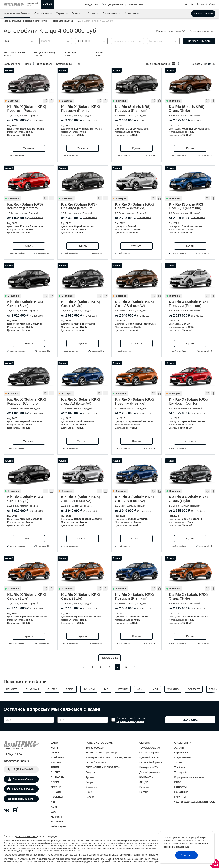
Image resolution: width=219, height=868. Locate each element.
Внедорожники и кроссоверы (102, 753)
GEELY (55, 752)
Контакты (130, 13)
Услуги (77, 13)
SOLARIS (57, 792)
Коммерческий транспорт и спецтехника (108, 757)
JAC (53, 812)
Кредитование (182, 757)
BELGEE (56, 762)
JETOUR (56, 787)
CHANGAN (57, 777)
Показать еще (109, 658)
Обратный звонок (23, 789)
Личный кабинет (23, 779)
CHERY (55, 772)
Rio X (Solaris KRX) (15, 54)
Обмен (89, 792)
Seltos (100, 54)
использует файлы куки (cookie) (124, 859)
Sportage (70, 54)
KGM (54, 807)
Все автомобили (95, 748)
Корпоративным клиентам (189, 777)
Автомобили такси (96, 762)
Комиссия (91, 787)
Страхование (182, 753)
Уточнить (29, 148)
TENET (55, 767)
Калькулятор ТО (149, 767)
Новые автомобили (16, 13)
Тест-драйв (181, 772)
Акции (92, 13)
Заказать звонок (203, 13)
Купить (136, 148)
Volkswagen (58, 826)
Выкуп (89, 782)
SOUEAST (57, 821)
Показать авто (199, 41)
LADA (54, 743)
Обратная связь (135, 4)
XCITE (55, 748)
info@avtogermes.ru (16, 761)
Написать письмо (23, 799)
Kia (53, 802)
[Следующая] (135, 667)
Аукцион (90, 777)
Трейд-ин (180, 767)
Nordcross (57, 757)
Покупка (90, 772)
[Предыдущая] (84, 667)
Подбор (90, 797)
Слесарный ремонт (150, 753)
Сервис (61, 13)
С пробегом (42, 13)
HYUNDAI (57, 797)
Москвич (56, 817)
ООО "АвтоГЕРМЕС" (26, 837)
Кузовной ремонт (149, 757)
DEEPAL (56, 782)
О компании (110, 13)
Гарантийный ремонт (152, 762)
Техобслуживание (150, 748)
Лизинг (178, 762)
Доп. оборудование (150, 772)
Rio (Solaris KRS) (45, 54)
